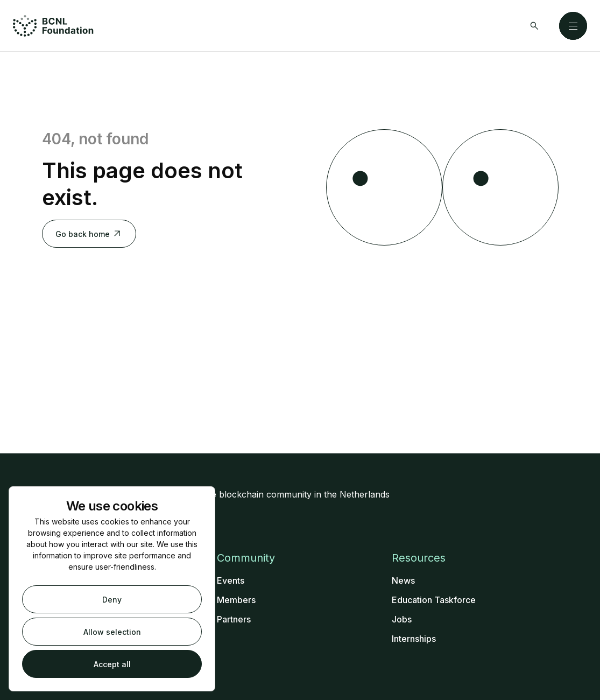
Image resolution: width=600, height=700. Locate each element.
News (403, 580)
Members (236, 600)
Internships (414, 639)
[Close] (573, 26)
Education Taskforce (434, 600)
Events (231, 580)
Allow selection (112, 632)
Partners (234, 619)
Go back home (89, 234)
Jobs (402, 619)
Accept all (112, 664)
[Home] (53, 26)
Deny (112, 600)
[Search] (534, 26)
